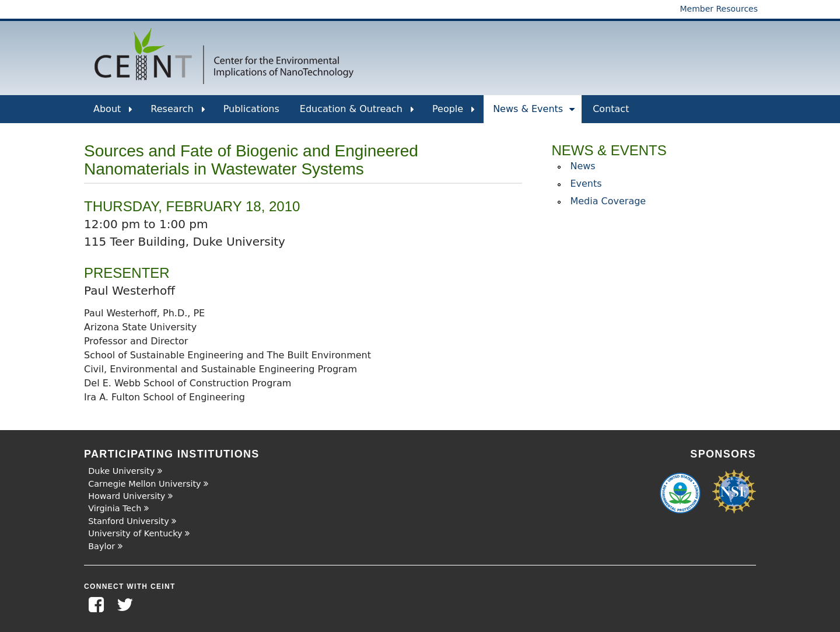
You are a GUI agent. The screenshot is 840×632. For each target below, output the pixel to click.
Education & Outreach (357, 113)
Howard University (127, 496)
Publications (251, 109)
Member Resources (719, 9)
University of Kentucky (135, 533)
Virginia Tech (115, 508)
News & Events (534, 113)
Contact (611, 109)
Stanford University (129, 521)
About (113, 113)
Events (586, 184)
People (454, 113)
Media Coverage (608, 201)
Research (178, 113)
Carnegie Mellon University (144, 484)
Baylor (101, 546)
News (582, 166)
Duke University (121, 471)
